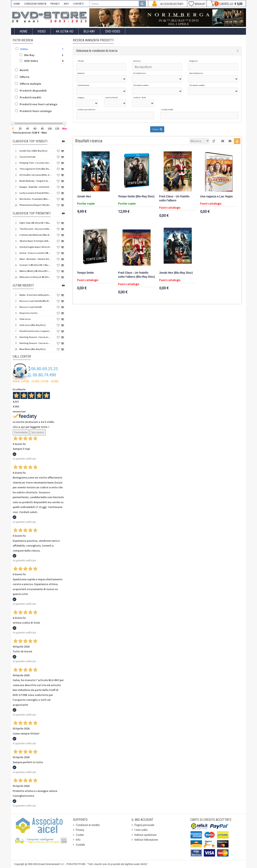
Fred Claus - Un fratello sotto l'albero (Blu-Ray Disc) (136, 275)
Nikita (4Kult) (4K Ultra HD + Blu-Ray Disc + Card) (36, 271)
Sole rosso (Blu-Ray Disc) (33, 325)
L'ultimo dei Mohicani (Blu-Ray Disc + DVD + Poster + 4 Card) (36, 235)
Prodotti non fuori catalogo (39, 104)
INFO (66, 4)
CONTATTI (78, 4)
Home (23, 31)
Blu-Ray (89, 31)
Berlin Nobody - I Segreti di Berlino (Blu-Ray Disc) (36, 181)
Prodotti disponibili (33, 91)
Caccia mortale (28, 157)
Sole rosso (25, 319)
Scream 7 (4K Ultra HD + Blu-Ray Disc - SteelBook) (36, 265)
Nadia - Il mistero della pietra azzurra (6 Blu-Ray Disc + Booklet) (36, 295)
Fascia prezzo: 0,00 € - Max (30, 133)
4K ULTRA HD (65, 31)
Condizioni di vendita (88, 825)
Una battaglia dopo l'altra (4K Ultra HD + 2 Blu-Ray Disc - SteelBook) (36, 247)
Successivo (38, 432)
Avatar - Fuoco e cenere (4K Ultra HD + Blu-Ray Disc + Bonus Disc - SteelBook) (36, 253)
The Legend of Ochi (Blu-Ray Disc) (36, 169)
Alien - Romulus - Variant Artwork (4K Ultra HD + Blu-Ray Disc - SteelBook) (36, 259)
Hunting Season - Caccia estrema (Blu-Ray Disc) (36, 337)
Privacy (80, 830)
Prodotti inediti (30, 97)
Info (78, 840)
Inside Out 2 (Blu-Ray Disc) (33, 151)
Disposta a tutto (29, 313)
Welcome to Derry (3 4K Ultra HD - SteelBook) (36, 277)
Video (42, 31)
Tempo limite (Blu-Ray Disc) (136, 196)
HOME (17, 4)
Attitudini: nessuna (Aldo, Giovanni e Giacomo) (36, 175)
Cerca (157, 129)
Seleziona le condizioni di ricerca (97, 51)
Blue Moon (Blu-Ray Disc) (33, 349)
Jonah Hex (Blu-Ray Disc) (176, 273)
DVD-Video (113, 31)
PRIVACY (55, 4)
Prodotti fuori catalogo (36, 111)
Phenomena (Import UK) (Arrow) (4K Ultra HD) (36, 205)
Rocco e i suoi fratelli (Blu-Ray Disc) (36, 301)
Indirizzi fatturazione (146, 840)
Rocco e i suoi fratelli (31, 307)
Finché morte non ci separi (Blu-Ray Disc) (36, 331)
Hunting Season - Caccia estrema (36, 343)
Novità (24, 70)
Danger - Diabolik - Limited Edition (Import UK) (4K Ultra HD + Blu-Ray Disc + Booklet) (36, 187)
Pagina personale (144, 825)
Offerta (24, 77)
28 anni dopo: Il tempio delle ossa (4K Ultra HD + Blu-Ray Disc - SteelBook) (36, 241)
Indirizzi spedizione (146, 835)
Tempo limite (86, 273)
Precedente (21, 432)
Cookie (80, 835)
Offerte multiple (30, 84)
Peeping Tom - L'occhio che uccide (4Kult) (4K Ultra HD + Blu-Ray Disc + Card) (36, 163)
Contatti (80, 845)
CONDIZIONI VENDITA (35, 4)
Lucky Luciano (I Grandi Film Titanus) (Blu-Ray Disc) (36, 193)
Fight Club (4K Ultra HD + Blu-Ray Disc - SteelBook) (36, 223)
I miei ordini (141, 830)
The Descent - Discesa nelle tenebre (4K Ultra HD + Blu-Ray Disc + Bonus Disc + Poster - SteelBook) (36, 229)
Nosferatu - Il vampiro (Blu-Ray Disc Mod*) (36, 199)
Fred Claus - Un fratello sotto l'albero (174, 198)
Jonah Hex (84, 196)
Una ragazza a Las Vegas (216, 196)
